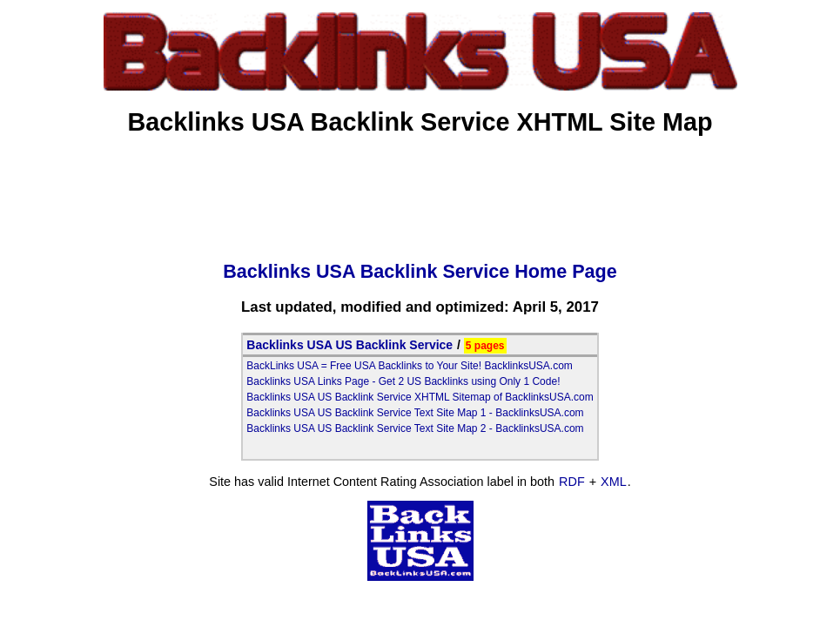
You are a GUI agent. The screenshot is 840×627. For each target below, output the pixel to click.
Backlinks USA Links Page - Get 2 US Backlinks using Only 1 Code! (403, 381)
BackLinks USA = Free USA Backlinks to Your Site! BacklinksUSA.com (410, 366)
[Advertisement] (420, 192)
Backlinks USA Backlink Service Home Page (420, 271)
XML (614, 482)
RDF (572, 482)
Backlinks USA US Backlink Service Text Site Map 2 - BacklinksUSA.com (415, 428)
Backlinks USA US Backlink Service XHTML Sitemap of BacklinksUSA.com (420, 397)
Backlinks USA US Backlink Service (349, 345)
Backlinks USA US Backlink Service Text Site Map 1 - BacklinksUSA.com (415, 413)
